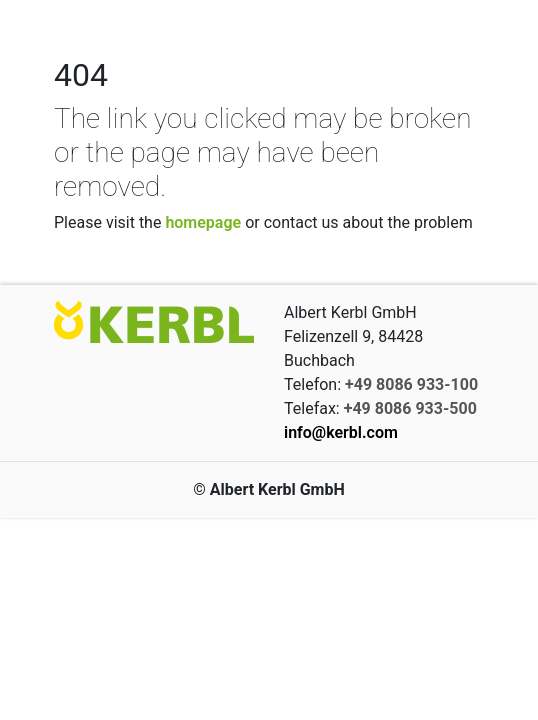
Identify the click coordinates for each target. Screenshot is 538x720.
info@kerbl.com (341, 432)
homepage (203, 222)
